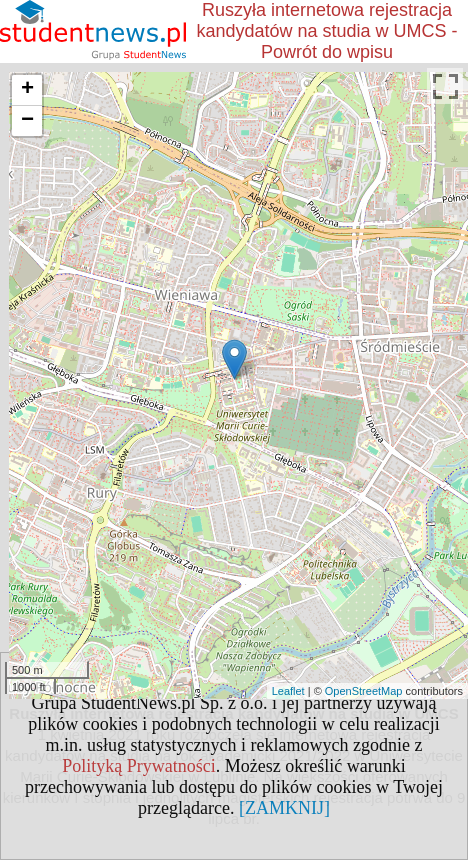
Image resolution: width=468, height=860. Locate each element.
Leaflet (288, 691)
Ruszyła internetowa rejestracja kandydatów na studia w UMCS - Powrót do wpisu (326, 31)
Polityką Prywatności (139, 766)
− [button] (27, 121)
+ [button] (27, 90)
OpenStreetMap (364, 691)
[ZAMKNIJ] (284, 808)
